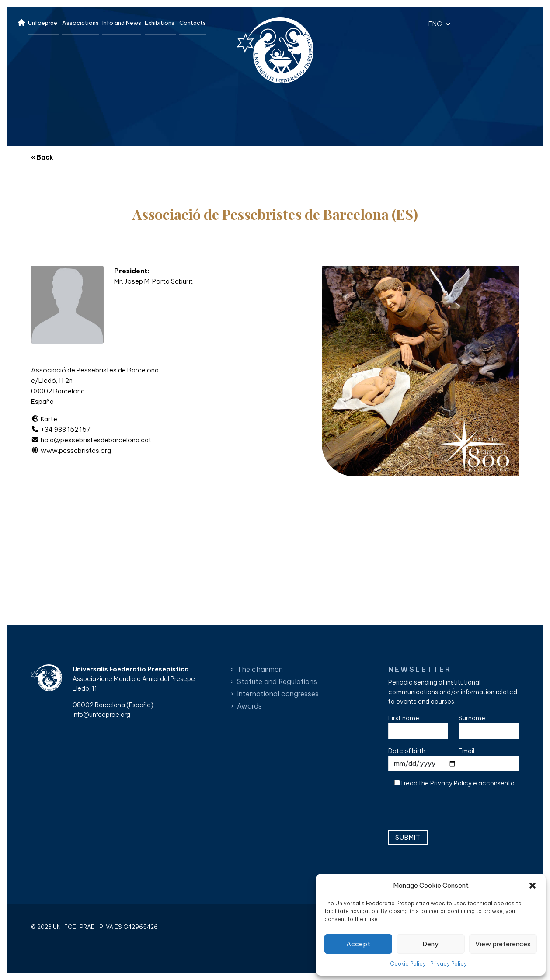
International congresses (278, 694)
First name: (418, 727)
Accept (358, 944)
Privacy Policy (449, 964)
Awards (249, 706)
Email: (489, 759)
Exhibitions (160, 23)
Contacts (193, 23)
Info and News (122, 23)
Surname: (489, 727)
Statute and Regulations (277, 681)
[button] (533, 886)
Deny (430, 944)
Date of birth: (425, 759)
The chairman (260, 669)
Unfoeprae (43, 23)
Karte (44, 419)
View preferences (503, 944)
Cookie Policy (408, 964)
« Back (42, 157)
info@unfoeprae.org (101, 715)
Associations (80, 23)
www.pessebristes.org (71, 450)
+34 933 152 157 (61, 429)
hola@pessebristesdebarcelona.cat (91, 440)
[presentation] (455, 812)
